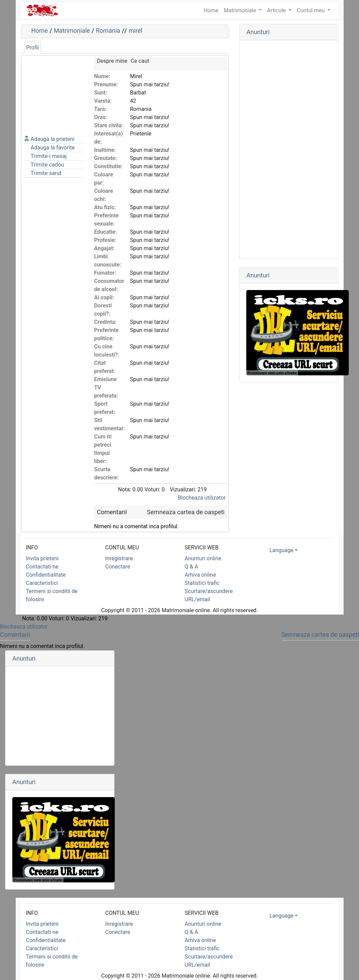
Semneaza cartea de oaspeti (186, 512)
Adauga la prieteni (53, 139)
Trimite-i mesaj (49, 156)
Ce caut (140, 61)
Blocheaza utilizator (202, 498)
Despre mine (112, 61)
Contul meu (312, 10)
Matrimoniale (240, 10)
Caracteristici (42, 583)
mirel (136, 31)
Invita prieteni (42, 558)
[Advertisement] (57, 91)
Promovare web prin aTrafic (272, 373)
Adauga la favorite (53, 148)
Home (40, 31)
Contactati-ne (42, 567)
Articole (277, 10)
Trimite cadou (47, 165)
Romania (108, 31)
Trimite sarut (46, 173)
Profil (33, 48)
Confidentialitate (46, 575)
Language (281, 550)
